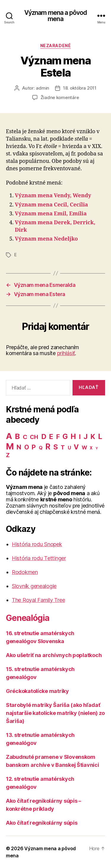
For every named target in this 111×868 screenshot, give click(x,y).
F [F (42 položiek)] (58, 437)
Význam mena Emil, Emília (51, 214)
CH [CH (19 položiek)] (34, 437)
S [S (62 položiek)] (56, 447)
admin (42, 88)
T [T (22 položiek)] (63, 447)
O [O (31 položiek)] (27, 447)
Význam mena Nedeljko (46, 239)
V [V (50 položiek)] (76, 447)
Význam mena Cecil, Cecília (51, 205)
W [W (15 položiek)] (84, 447)
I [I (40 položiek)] (80, 437)
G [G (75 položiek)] (65, 436)
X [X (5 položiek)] (91, 448)
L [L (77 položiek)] (100, 436)
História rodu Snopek (37, 544)
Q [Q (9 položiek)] (41, 448)
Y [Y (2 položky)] (97, 448)
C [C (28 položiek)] (25, 437)
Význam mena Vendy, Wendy (53, 196)
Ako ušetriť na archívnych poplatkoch (54, 655)
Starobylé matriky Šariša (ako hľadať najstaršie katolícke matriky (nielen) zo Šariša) (55, 713)
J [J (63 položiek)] (86, 437)
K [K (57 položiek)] (93, 437)
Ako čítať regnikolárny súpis (42, 823)
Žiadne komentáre (60, 97)
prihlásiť (66, 353)
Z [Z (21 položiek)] (8, 455)
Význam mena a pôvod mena (55, 16)
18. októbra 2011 (80, 88)
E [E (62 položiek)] (51, 437)
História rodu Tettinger (39, 558)
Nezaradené (55, 46)
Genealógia (28, 618)
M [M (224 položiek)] (10, 446)
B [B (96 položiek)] (17, 436)
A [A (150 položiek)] (9, 436)
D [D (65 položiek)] (44, 437)
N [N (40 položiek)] (19, 447)
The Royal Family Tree (38, 600)
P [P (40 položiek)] (34, 447)
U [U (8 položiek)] (69, 448)
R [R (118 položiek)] (48, 446)
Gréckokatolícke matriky (37, 691)
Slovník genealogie (34, 586)
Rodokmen (25, 572)
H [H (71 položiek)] (73, 436)
